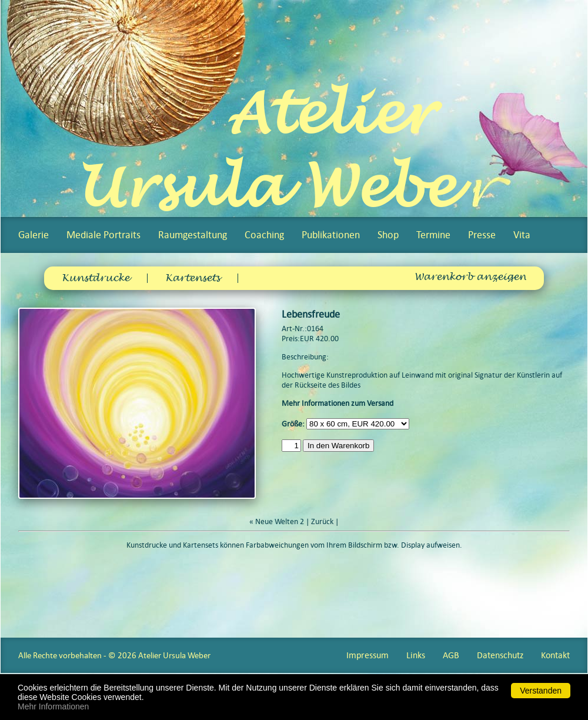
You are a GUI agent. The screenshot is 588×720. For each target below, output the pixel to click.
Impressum (367, 655)
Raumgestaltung (193, 235)
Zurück (322, 521)
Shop (388, 235)
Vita (522, 235)
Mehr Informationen (53, 706)
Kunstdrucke (96, 278)
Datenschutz (500, 655)
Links (416, 655)
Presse (482, 235)
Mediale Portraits (103, 235)
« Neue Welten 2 (277, 521)
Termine (433, 235)
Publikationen (331, 235)
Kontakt (555, 655)
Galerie (34, 235)
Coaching (264, 235)
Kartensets (193, 278)
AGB (451, 655)
